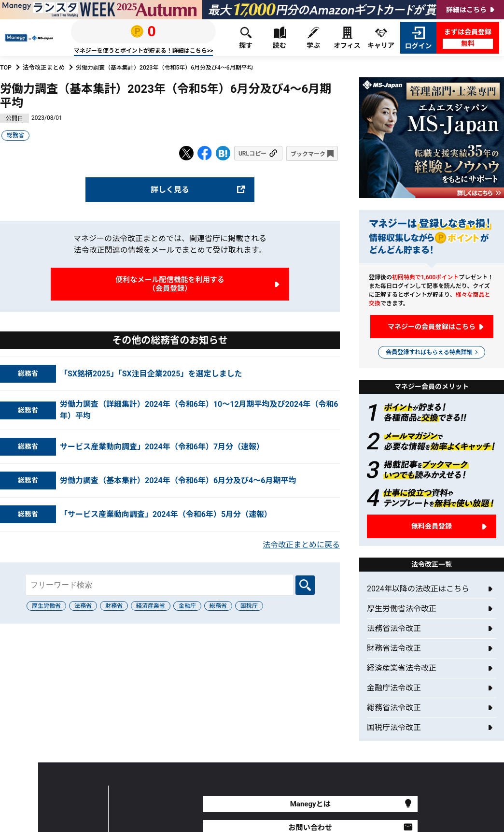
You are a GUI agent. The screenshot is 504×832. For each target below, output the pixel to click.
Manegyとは (183, 804)
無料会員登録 (432, 526)
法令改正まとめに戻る (301, 546)
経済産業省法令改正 (402, 668)
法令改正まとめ (42, 68)
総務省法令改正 (394, 708)
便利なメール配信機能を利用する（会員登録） (170, 284)
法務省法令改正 (394, 628)
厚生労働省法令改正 (402, 609)
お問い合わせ (268, 804)
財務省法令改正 (394, 648)
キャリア (381, 38)
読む (280, 38)
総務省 (15, 135)
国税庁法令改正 (394, 727)
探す (246, 38)
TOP (6, 68)
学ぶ (313, 38)
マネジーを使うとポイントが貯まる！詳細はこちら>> (143, 51)
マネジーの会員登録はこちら (432, 327)
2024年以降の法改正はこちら (418, 589)
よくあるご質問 (354, 804)
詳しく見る (170, 189)
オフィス (347, 38)
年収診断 (440, 804)
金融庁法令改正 (394, 688)
